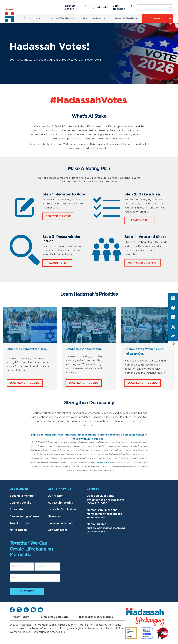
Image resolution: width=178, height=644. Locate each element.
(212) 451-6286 (96, 532)
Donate (155, 19)
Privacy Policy (19, 617)
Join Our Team (57, 530)
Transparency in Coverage (96, 617)
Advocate (16, 510)
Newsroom (55, 516)
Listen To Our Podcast (63, 510)
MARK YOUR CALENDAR (143, 263)
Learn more (139, 220)
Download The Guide (25, 383)
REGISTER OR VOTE (58, 216)
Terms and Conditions (54, 617)
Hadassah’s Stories (60, 503)
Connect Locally (20, 503)
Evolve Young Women (24, 516)
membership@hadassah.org (104, 514)
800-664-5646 (96, 518)
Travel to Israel (20, 523)
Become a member (22, 496)
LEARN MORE (58, 263)
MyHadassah (18, 530)
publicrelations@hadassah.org (106, 528)
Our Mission (55, 496)
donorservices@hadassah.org (105, 500)
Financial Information (62, 523)
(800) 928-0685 (97, 503)
